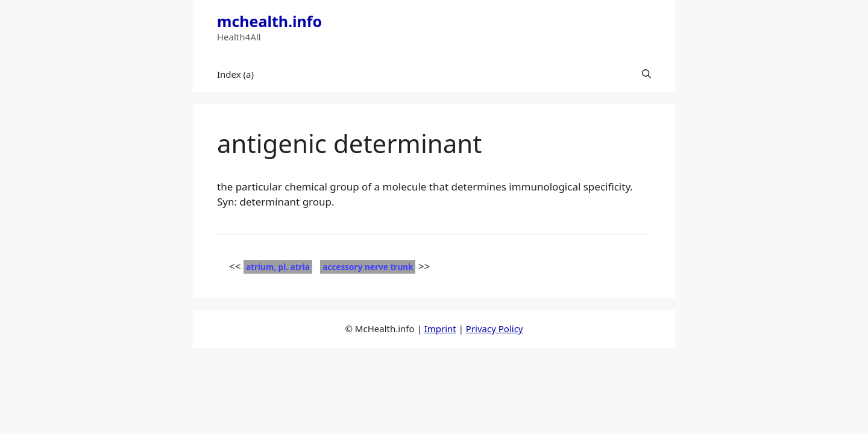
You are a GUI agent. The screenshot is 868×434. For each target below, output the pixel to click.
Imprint (440, 329)
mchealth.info (269, 21)
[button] (646, 74)
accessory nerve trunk (368, 267)
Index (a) (235, 74)
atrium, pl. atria (278, 267)
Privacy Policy (495, 329)
